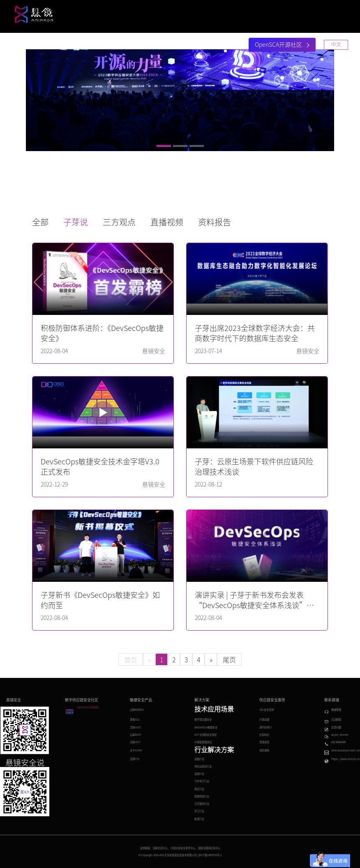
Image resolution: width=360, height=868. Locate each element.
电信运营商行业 (203, 766)
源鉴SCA (135, 720)
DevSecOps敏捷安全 (206, 727)
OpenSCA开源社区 (282, 45)
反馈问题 (336, 727)
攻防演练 (264, 750)
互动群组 (336, 720)
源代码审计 (265, 727)
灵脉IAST (135, 742)
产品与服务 (78, 45)
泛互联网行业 (202, 804)
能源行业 (199, 819)
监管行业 (199, 774)
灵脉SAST (136, 727)
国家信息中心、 (162, 848)
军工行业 (199, 811)
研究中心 (150, 45)
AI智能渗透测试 (203, 742)
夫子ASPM (136, 750)
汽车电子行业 (202, 781)
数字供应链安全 (203, 720)
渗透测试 (264, 742)
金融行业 (199, 759)
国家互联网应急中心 (209, 848)
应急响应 (264, 735)
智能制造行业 (202, 796)
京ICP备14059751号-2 (210, 855)
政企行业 (199, 789)
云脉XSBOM (137, 710)
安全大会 (185, 45)
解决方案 (115, 45)
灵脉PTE (135, 759)
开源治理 (264, 720)
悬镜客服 (336, 710)
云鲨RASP (136, 735)
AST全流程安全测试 (205, 735)
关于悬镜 (219, 45)
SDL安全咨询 (267, 710)
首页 (46, 45)
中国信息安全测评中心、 (184, 848)
